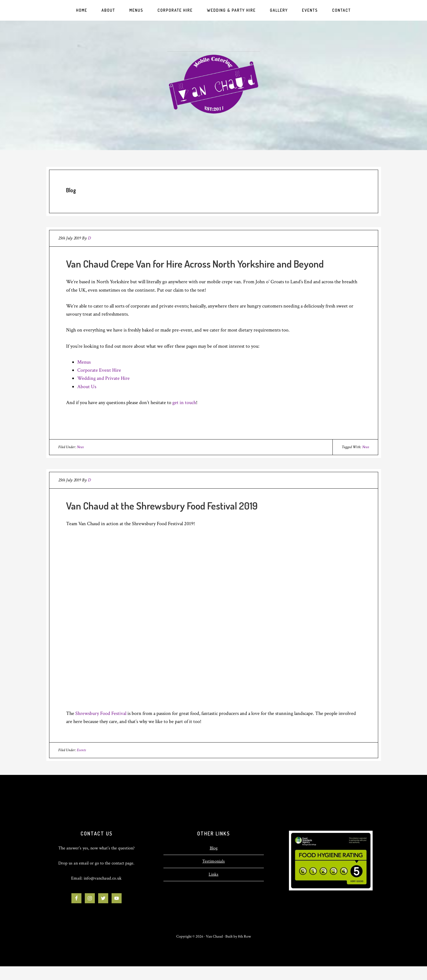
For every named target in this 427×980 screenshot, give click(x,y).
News (80, 447)
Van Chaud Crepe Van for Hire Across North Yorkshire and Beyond (195, 264)
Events (81, 750)
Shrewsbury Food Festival (101, 713)
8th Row (244, 936)
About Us (87, 387)
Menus (84, 362)
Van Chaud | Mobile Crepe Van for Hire (214, 84)
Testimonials (213, 861)
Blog (214, 848)
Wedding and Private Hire (103, 378)
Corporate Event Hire (99, 370)
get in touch (184, 403)
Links (213, 874)
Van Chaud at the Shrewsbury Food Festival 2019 (162, 506)
